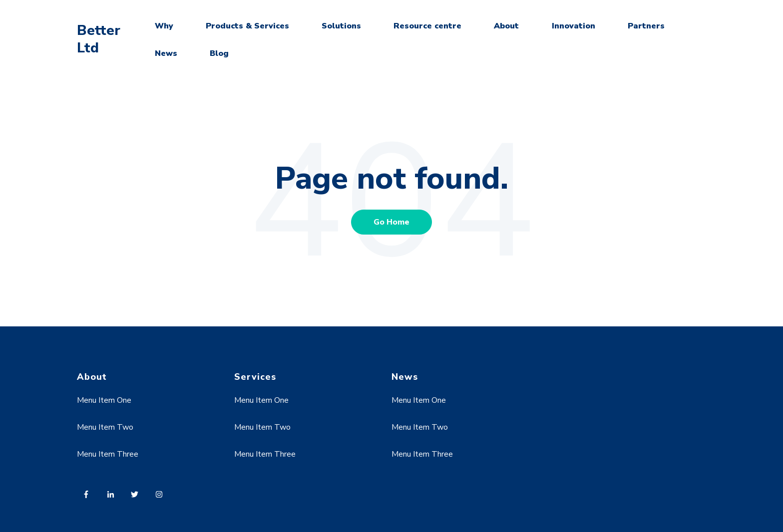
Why (164, 26)
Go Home (391, 222)
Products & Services (247, 26)
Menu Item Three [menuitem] (108, 454)
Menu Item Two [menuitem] (105, 427)
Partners (646, 26)
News (166, 53)
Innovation (574, 26)
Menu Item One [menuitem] (104, 400)
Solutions (341, 26)
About (506, 26)
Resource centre (427, 26)
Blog (219, 53)
